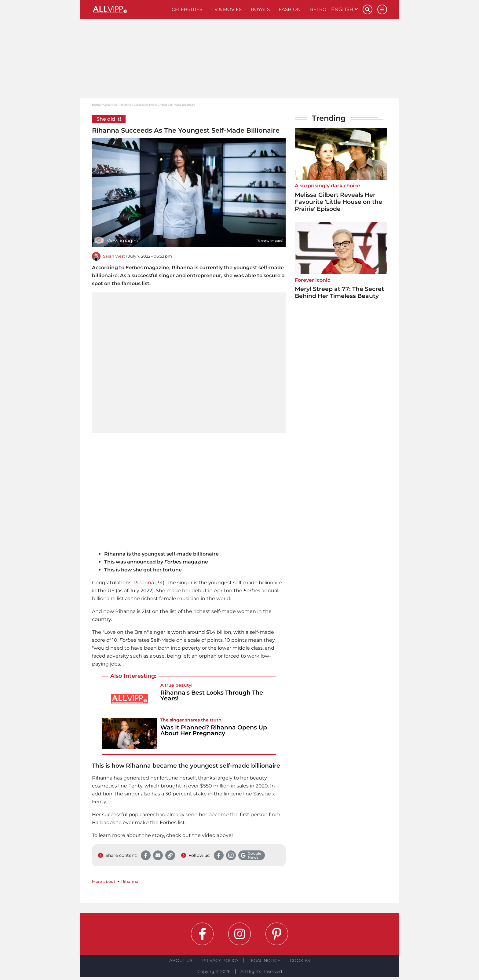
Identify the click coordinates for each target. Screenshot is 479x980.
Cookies (300, 960)
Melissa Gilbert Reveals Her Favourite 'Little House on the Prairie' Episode (338, 202)
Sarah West (114, 256)
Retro (318, 9)
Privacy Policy (220, 960)
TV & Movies (227, 9)
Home (96, 105)
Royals (260, 9)
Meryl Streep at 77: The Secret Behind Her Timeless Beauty (339, 292)
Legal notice (264, 960)
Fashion (290, 9)
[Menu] (382, 9)
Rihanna (144, 583)
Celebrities (187, 9)
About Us (181, 960)
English (344, 9)
